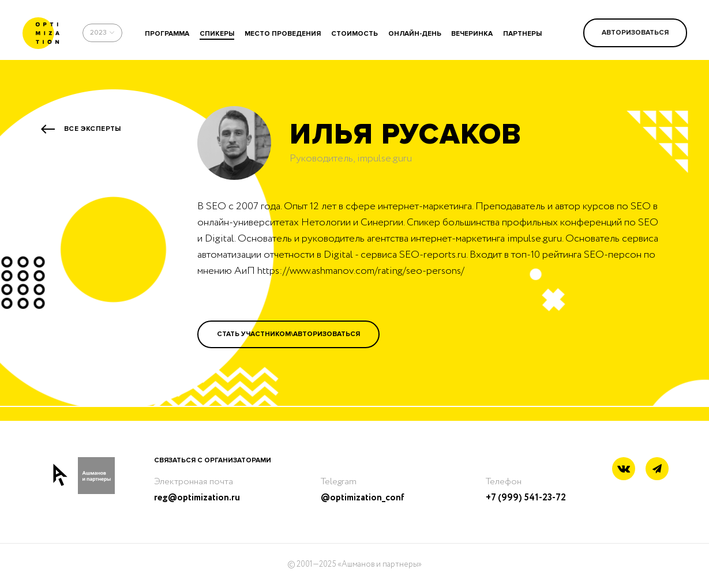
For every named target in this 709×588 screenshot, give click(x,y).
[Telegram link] (657, 469)
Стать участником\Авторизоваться (288, 334)
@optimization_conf (363, 498)
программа (167, 34)
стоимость (354, 34)
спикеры (217, 34)
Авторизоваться (635, 33)
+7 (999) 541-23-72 (526, 498)
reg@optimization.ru (197, 498)
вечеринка (472, 34)
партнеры (522, 34)
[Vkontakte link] (624, 470)
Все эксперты (93, 129)
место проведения (283, 34)
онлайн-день (415, 34)
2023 (98, 33)
